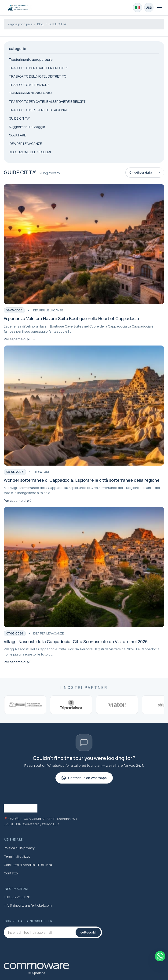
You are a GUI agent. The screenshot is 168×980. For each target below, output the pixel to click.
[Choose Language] (138, 7)
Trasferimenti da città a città (31, 93)
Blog (40, 24)
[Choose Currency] (149, 7)
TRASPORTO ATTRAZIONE (29, 85)
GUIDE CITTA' (57, 24)
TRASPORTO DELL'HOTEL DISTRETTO (38, 76)
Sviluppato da (37, 973)
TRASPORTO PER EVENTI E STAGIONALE (39, 110)
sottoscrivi (88, 932)
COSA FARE (17, 135)
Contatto (11, 873)
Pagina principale (20, 24)
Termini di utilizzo (17, 856)
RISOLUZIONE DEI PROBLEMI (30, 152)
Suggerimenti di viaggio (27, 127)
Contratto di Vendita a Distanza (28, 865)
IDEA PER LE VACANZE (25, 144)
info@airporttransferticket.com (28, 905)
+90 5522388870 (17, 897)
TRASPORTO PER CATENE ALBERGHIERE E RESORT (47, 102)
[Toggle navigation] (160, 7)
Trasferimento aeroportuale (31, 59)
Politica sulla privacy (19, 848)
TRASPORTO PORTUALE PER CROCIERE (39, 68)
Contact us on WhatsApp (84, 778)
